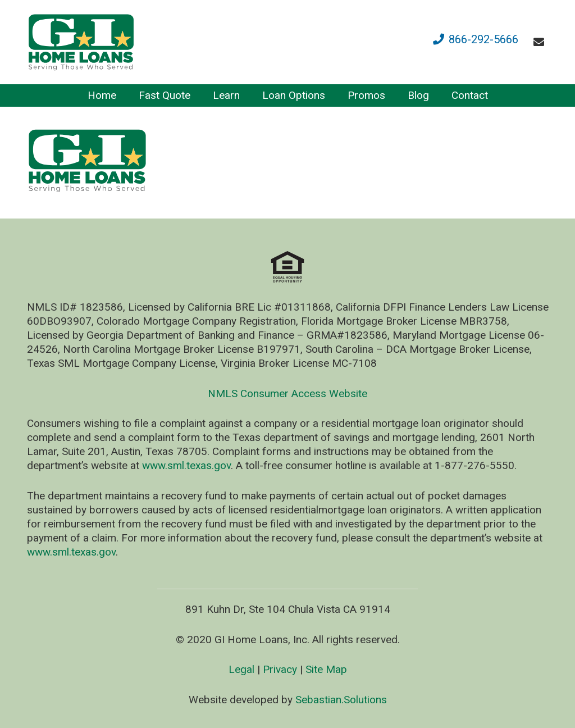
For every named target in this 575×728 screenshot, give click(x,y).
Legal (241, 669)
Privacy (280, 669)
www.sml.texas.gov (186, 465)
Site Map (326, 669)
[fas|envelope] (541, 42)
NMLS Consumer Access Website (287, 393)
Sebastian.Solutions (341, 700)
